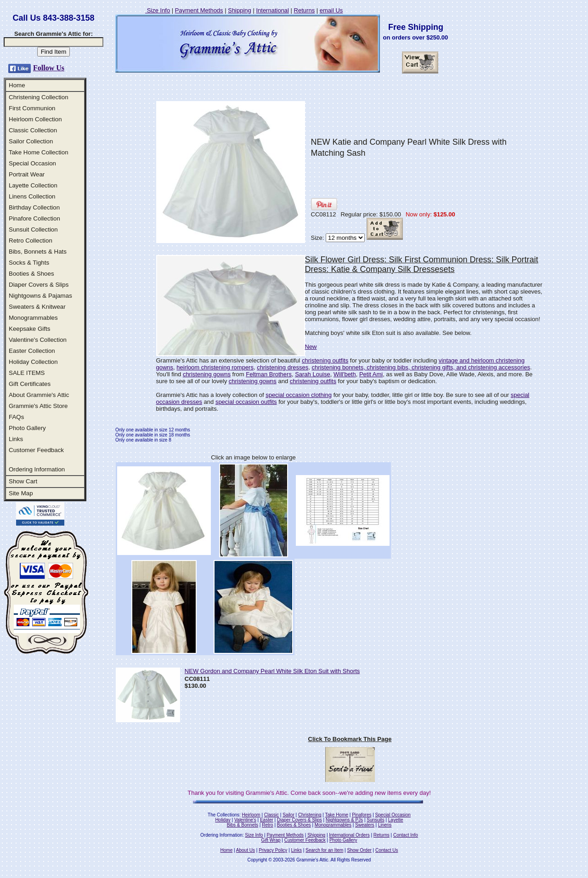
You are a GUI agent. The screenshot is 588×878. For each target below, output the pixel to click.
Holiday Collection (33, 362)
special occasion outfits (246, 402)
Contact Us (387, 850)
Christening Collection (39, 97)
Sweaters (365, 825)
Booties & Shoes (31, 274)
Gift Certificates (30, 384)
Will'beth (345, 374)
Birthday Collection (34, 207)
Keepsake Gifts (29, 329)
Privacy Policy (273, 850)
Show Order (359, 850)
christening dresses (283, 367)
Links (16, 439)
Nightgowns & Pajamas (40, 296)
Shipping (240, 10)
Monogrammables (33, 318)
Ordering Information (37, 469)
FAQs (16, 417)
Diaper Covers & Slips (39, 285)
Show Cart (23, 481)
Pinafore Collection (34, 218)
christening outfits (325, 360)
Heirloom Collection (35, 119)
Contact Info (406, 835)
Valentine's (245, 820)
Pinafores (362, 815)
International (272, 10)
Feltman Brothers (269, 374)
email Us (331, 10)
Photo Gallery (27, 428)
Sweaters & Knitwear (37, 307)
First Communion (32, 108)
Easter (267, 820)
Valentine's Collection (38, 340)
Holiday (223, 820)
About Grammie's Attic (39, 395)
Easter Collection (32, 351)
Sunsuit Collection (33, 229)
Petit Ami (371, 374)
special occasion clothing (299, 395)
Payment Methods (199, 10)
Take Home (336, 815)
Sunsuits (375, 820)
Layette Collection (33, 185)
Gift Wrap (271, 840)
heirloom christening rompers (215, 367)
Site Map (21, 493)
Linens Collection (32, 196)
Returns (305, 10)
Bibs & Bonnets (243, 825)
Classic (271, 815)
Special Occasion (32, 163)
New (311, 347)
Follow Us (49, 68)
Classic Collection (33, 130)
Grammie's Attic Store (38, 406)
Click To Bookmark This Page (350, 739)
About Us (246, 850)
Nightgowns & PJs (344, 820)
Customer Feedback (36, 450)
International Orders (349, 835)
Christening (310, 815)
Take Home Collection (39, 152)
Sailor (288, 815)
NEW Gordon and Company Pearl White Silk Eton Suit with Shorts (272, 671)
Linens (385, 825)
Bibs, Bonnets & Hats (38, 252)
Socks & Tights (29, 263)
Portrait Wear (27, 174)
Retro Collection (31, 241)
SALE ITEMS (27, 373)
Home (17, 85)
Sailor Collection (31, 141)
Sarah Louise (313, 374)
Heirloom (251, 815)
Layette (396, 820)
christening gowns (207, 374)
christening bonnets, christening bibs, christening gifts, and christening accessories (421, 367)
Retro (267, 825)
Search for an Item (324, 850)
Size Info (158, 10)
